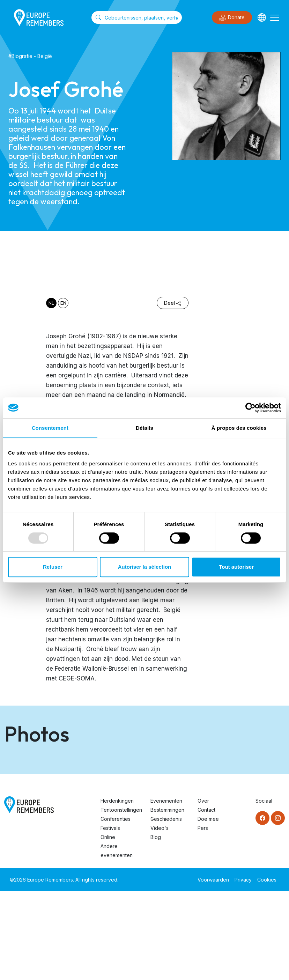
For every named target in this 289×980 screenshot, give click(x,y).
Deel (173, 303)
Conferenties (116, 908)
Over (203, 889)
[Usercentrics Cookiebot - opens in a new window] (250, 408)
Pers (203, 917)
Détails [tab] (144, 428)
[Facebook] (262, 907)
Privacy (243, 968)
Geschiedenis (166, 908)
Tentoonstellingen (121, 898)
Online (108, 926)
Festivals (110, 917)
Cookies (267, 968)
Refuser (53, 567)
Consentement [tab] (50, 428)
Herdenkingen (117, 889)
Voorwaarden (213, 968)
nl (51, 303)
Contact (206, 898)
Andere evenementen (117, 939)
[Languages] (262, 17)
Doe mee (208, 908)
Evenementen (166, 889)
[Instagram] (278, 907)
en (63, 303)
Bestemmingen (167, 898)
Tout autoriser (236, 567)
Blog (156, 926)
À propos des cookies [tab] (239, 428)
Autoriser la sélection (145, 567)
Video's (160, 917)
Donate (232, 18)
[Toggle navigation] (275, 17)
